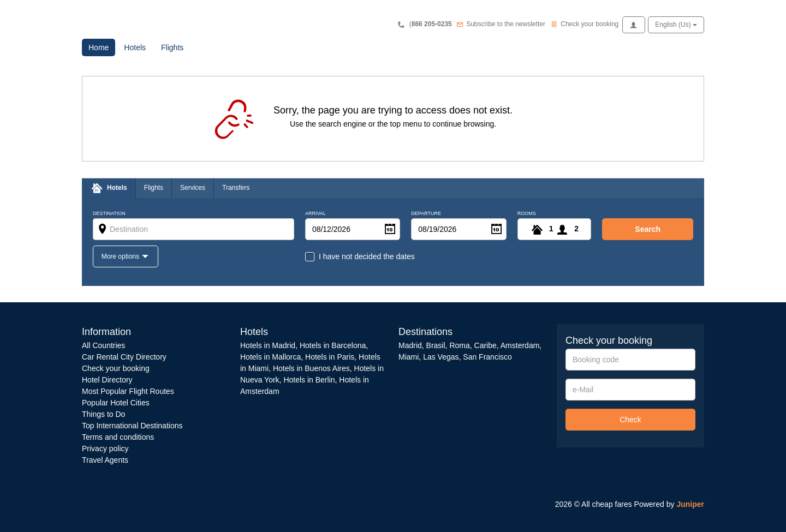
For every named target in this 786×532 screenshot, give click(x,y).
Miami (409, 357)
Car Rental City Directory (124, 357)
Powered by (669, 504)
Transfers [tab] (236, 188)
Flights (172, 47)
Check (630, 420)
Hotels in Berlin (309, 380)
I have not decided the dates (367, 256)
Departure (426, 214)
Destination (109, 214)
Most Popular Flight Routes (128, 391)
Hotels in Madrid (268, 345)
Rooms (527, 214)
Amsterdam (520, 345)
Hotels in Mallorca (270, 357)
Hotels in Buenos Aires (311, 368)
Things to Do (103, 414)
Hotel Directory (107, 380)
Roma (459, 345)
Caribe (486, 345)
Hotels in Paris (330, 357)
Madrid (410, 345)
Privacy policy (105, 449)
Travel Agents (105, 460)
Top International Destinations (132, 426)
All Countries (103, 345)
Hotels (135, 47)
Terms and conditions (118, 437)
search (648, 229)
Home (102, 47)
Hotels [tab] (117, 188)
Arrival (315, 214)
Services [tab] (193, 188)
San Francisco (487, 357)
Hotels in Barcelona (333, 345)
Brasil (436, 345)
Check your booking (116, 368)
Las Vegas (441, 357)
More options (121, 256)
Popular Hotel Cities (116, 403)
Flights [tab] (154, 188)
